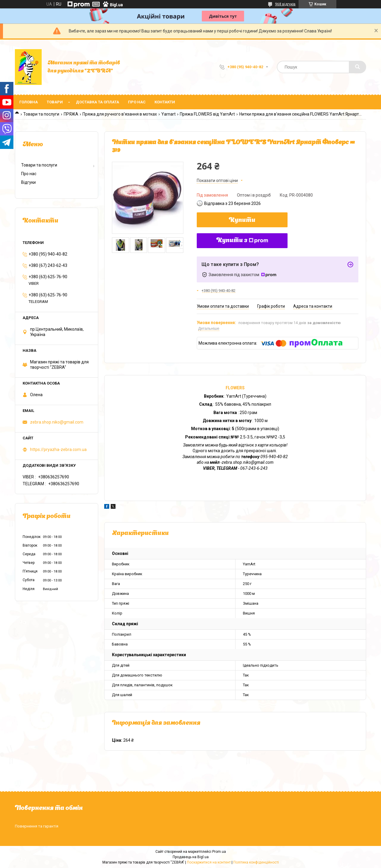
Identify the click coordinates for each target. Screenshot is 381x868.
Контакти (165, 102)
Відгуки (28, 182)
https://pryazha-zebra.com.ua (58, 449)
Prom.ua (219, 852)
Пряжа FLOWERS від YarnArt (207, 114)
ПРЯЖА (71, 114)
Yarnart (168, 114)
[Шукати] (357, 67)
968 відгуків (285, 4)
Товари (55, 102)
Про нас (137, 102)
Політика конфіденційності (256, 862)
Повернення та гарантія (37, 826)
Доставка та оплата (97, 102)
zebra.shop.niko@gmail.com (57, 422)
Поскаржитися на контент (209, 862)
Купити (242, 220)
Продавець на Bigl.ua (191, 857)
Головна (29, 102)
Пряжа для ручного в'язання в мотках (120, 114)
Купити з (242, 241)
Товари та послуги (41, 114)
